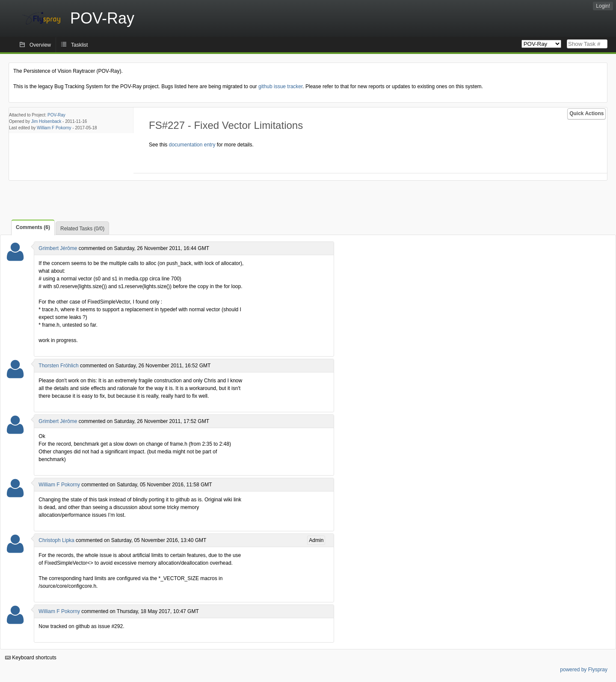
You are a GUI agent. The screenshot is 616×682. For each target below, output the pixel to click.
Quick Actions (586, 113)
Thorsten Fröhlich (58, 366)
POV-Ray (56, 115)
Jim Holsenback (46, 121)
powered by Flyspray (584, 670)
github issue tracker (280, 86)
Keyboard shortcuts (31, 658)
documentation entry (192, 145)
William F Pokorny (54, 128)
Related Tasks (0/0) (82, 229)
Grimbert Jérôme (58, 248)
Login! (603, 6)
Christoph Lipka (56, 540)
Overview (40, 45)
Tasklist (79, 45)
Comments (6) (33, 227)
